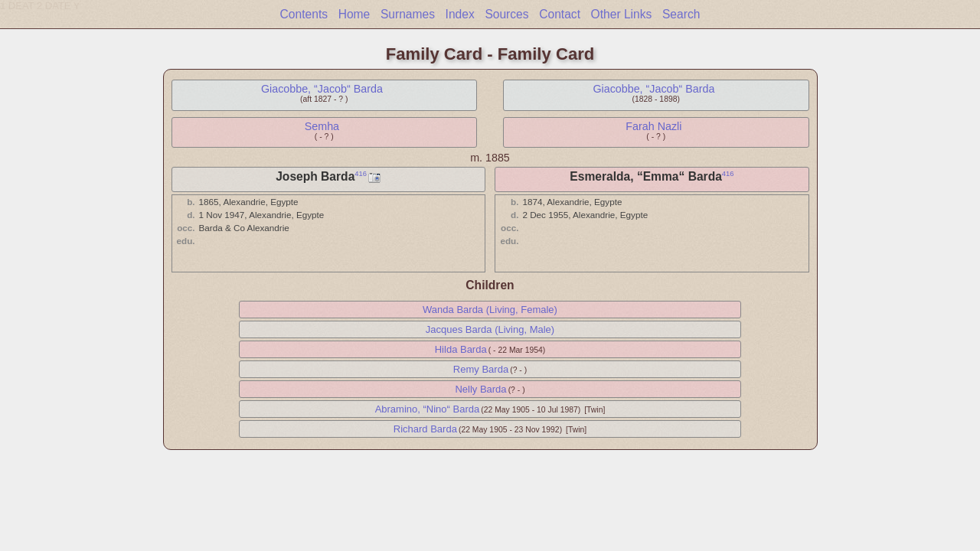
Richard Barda (425, 429)
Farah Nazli (653, 126)
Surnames (408, 14)
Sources (506, 14)
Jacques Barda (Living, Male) (490, 329)
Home (354, 14)
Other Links (622, 14)
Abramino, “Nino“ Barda (428, 409)
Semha (322, 126)
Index (460, 14)
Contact (560, 14)
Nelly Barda (480, 389)
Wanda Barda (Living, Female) (490, 310)
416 (361, 174)
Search (681, 14)
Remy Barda (481, 369)
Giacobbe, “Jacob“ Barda (322, 89)
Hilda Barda (461, 349)
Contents (304, 14)
